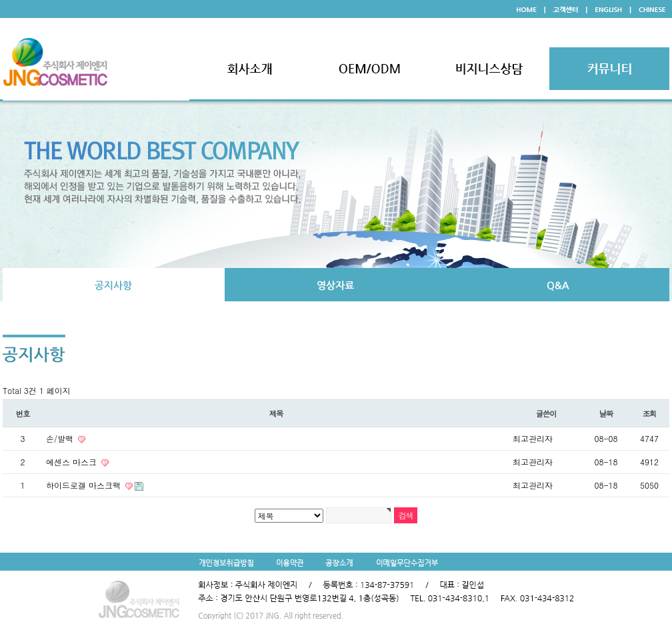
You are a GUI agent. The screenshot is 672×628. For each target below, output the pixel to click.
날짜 (606, 413)
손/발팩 (61, 438)
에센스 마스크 (73, 462)
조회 (650, 413)
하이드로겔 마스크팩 (85, 485)
